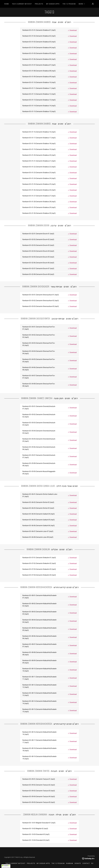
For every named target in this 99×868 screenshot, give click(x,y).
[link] (49, 13)
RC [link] (92, 863)
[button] (82, 4)
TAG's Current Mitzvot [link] (22, 4)
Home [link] (7, 4)
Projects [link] (39, 4)
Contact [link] (86, 863)
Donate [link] (78, 863)
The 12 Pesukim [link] (69, 4)
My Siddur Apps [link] (53, 4)
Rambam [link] (70, 863)
